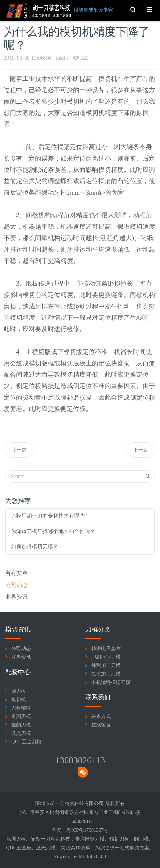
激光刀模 (21, 733)
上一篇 (19, 450)
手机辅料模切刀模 (111, 682)
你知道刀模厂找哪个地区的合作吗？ (53, 531)
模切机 (19, 699)
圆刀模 (19, 691)
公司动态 (16, 585)
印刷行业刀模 (106, 657)
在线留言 (101, 725)
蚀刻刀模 (21, 725)
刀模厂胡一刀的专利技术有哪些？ (50, 516)
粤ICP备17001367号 (87, 830)
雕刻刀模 (21, 716)
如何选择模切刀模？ (35, 546)
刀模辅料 (21, 708)
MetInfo (87, 857)
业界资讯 (16, 597)
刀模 (100, 839)
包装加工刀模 (106, 674)
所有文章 (16, 573)
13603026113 (80, 760)
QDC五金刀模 (26, 742)
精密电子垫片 (106, 649)
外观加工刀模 (106, 665)
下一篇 (141, 450)
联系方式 (101, 716)
